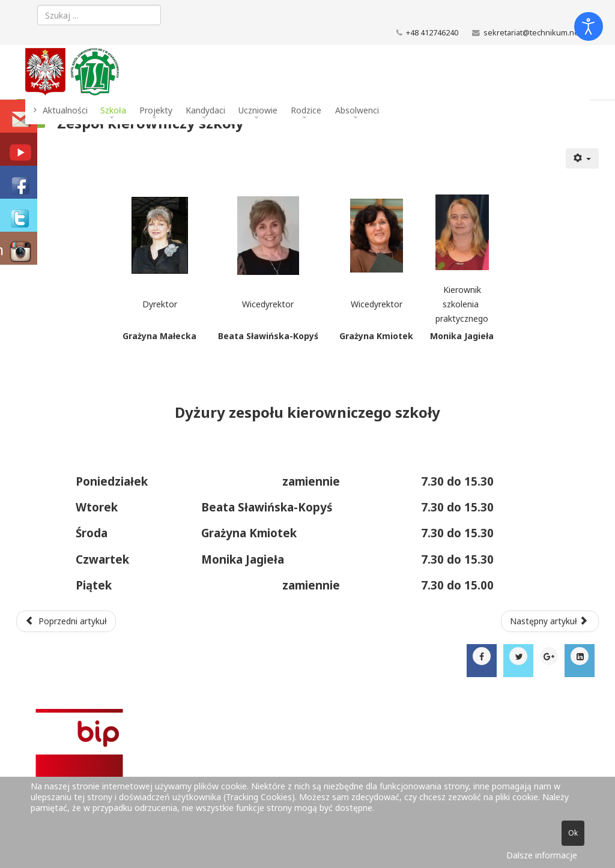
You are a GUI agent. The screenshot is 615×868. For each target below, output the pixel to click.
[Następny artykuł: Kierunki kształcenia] (550, 621)
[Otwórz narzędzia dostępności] (589, 26)
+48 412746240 (432, 33)
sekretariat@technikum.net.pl (537, 33)
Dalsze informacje (542, 855)
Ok (573, 833)
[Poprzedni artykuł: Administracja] (66, 621)
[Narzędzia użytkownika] (583, 158)
